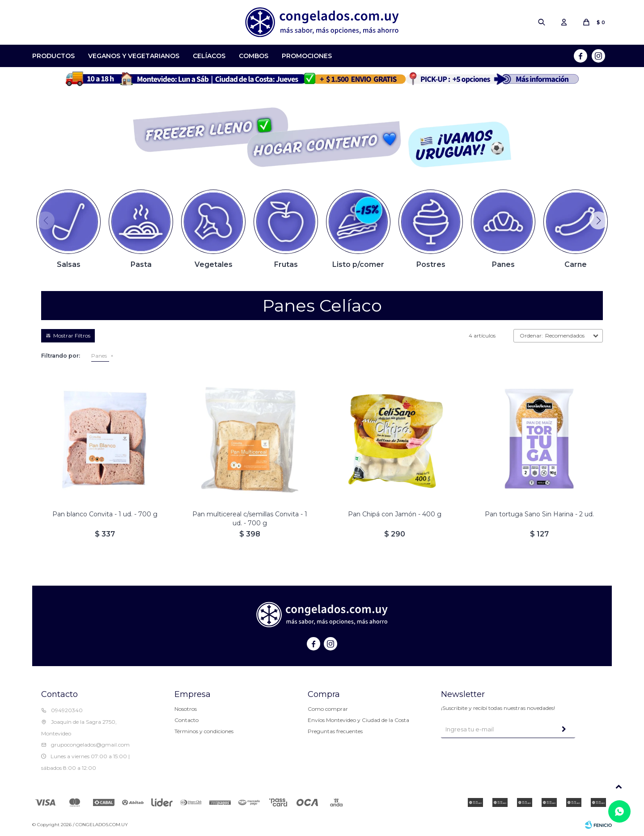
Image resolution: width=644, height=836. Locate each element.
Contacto (186, 720)
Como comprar (328, 709)
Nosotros (186, 709)
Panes (99, 356)
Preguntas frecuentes (335, 731)
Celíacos (209, 56)
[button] (598, 220)
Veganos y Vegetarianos (134, 56)
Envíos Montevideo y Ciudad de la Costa (358, 720)
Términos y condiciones (204, 731)
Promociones (307, 56)
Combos (254, 56)
